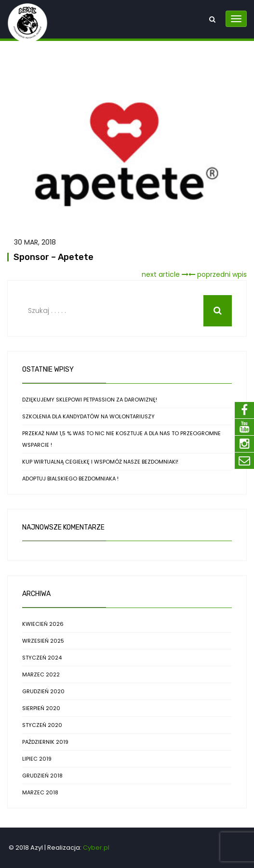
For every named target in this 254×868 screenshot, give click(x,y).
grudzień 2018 (42, 776)
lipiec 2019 (37, 759)
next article (165, 274)
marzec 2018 (40, 792)
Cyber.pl (96, 848)
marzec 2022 (41, 674)
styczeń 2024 (42, 658)
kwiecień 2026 (43, 624)
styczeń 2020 (42, 725)
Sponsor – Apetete (53, 257)
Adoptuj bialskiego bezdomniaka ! (70, 479)
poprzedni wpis (218, 274)
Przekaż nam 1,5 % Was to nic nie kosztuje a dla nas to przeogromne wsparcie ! (121, 439)
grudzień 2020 (43, 691)
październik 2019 (45, 742)
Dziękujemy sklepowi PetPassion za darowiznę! (90, 400)
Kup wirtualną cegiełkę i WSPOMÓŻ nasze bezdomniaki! (100, 462)
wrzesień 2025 (43, 641)
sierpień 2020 (41, 708)
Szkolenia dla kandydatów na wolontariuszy (88, 416)
